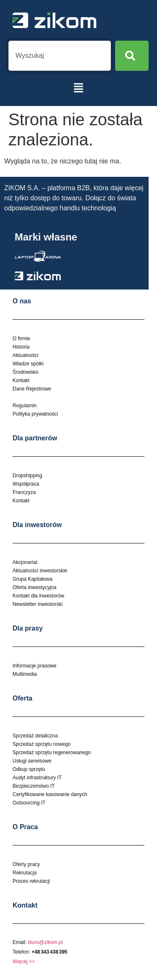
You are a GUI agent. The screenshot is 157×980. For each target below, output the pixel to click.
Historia (21, 347)
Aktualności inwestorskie (40, 571)
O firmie (21, 339)
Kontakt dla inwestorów (38, 596)
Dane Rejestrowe (32, 389)
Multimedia (25, 674)
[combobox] (60, 56)
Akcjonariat (25, 562)
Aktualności (25, 355)
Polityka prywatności (35, 414)
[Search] (132, 56)
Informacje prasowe (35, 666)
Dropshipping (27, 476)
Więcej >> (24, 962)
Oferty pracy (26, 864)
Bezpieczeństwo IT (34, 786)
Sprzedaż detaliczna (35, 736)
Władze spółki (28, 364)
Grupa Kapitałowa (32, 579)
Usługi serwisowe (32, 761)
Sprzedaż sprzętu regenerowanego (52, 752)
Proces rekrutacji (31, 881)
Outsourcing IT (29, 803)
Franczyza (24, 492)
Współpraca (26, 484)
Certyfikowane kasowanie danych (50, 794)
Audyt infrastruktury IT (37, 778)
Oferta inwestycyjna (35, 587)
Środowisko (26, 372)
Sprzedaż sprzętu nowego (42, 744)
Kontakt (21, 380)
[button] (78, 88)
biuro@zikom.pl (45, 942)
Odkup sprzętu (29, 769)
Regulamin (24, 406)
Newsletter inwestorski (37, 604)
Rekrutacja (24, 873)
